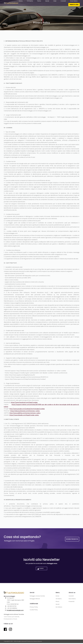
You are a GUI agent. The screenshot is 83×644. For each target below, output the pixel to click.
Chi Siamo (30, 3)
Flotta (39, 3)
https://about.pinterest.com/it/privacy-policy (25, 411)
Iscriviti (40, 570)
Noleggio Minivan (35, 600)
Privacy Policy (34, 608)
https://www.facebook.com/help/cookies (24, 402)
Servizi (47, 3)
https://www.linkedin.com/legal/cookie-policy (24, 415)
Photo (58, 603)
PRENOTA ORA (74, 7)
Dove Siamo (74, 3)
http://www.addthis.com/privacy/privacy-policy (25, 413)
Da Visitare (59, 609)
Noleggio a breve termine (38, 597)
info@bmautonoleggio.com (15, 611)
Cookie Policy (34, 611)
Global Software (38, 642)
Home (21, 3)
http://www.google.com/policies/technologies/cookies (27, 409)
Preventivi (72, 603)
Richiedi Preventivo (72, 539)
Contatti (63, 3)
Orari (55, 3)
